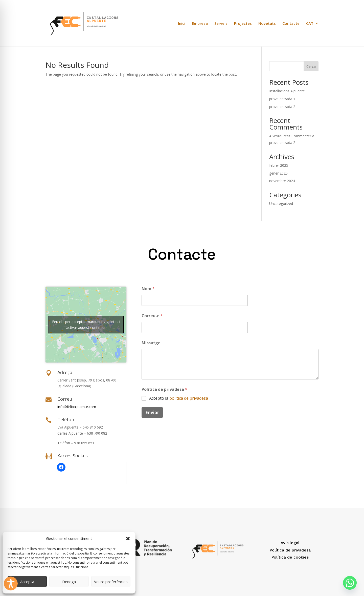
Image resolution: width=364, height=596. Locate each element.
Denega (69, 582)
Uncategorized (281, 204)
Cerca (311, 66)
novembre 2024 (282, 181)
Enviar (152, 412)
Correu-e (152, 316)
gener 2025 (278, 173)
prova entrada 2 (282, 107)
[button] (128, 539)
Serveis (221, 24)
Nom (148, 289)
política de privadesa (189, 398)
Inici (182, 24)
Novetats (267, 24)
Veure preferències (111, 582)
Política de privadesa (164, 389)
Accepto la (179, 398)
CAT (310, 24)
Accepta (27, 582)
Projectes (243, 24)
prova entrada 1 (282, 99)
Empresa (200, 24)
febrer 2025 (279, 165)
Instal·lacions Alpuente (287, 91)
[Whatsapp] (350, 583)
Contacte (291, 24)
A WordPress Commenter (290, 136)
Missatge (151, 343)
